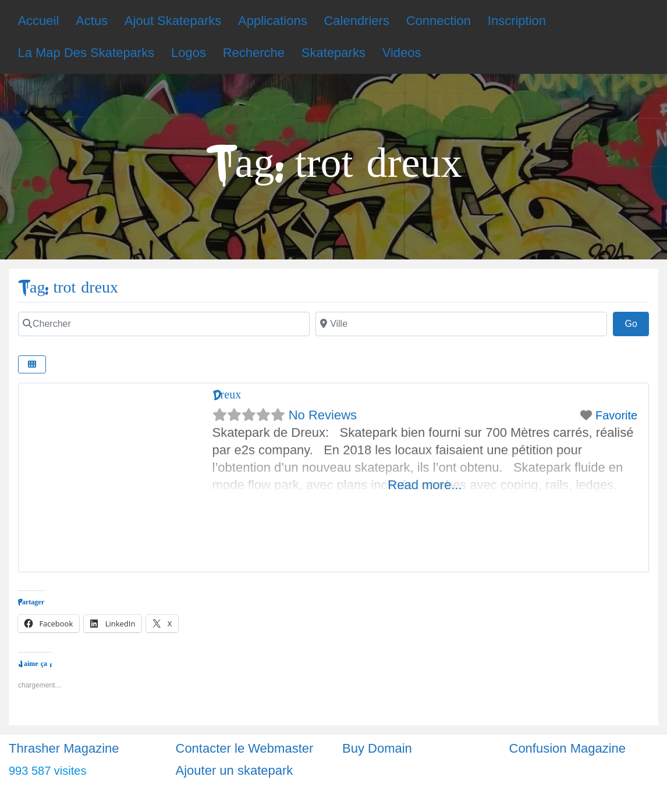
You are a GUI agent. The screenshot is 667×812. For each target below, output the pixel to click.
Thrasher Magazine (64, 748)
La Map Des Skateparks (86, 53)
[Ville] (461, 324)
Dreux (227, 395)
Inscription (517, 21)
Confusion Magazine (568, 748)
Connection (439, 21)
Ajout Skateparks (173, 21)
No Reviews (323, 415)
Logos (189, 53)
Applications (273, 21)
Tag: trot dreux (68, 288)
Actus (92, 21)
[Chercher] (164, 324)
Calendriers (356, 21)
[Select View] (32, 364)
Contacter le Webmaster (245, 748)
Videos (402, 53)
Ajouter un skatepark (235, 770)
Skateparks (333, 53)
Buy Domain (377, 748)
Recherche (254, 53)
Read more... (425, 485)
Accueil (38, 21)
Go (637, 322)
